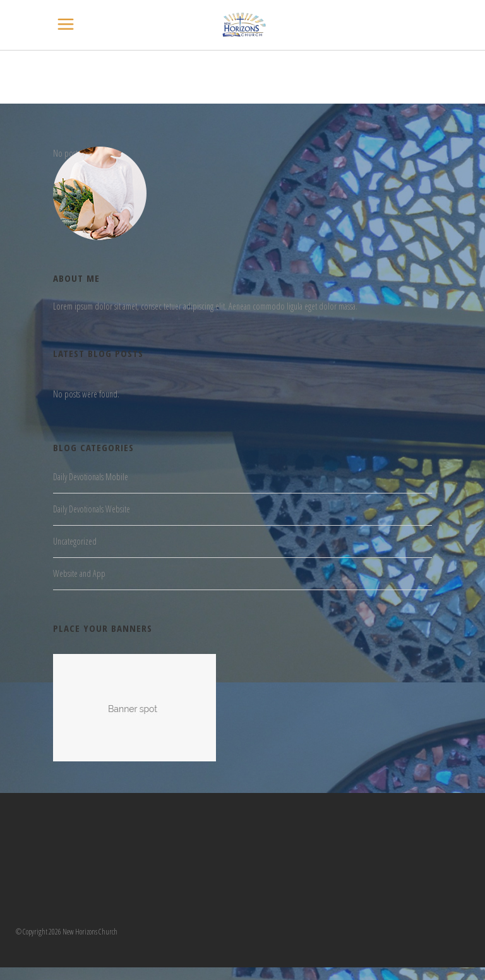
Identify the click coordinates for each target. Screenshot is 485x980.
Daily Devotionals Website (92, 509)
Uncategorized (75, 541)
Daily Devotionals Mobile (91, 477)
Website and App (79, 573)
